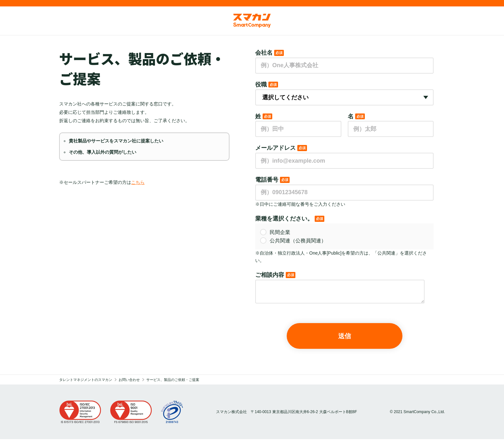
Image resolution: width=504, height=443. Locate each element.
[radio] (344, 232)
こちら (138, 182)
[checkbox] (344, 236)
